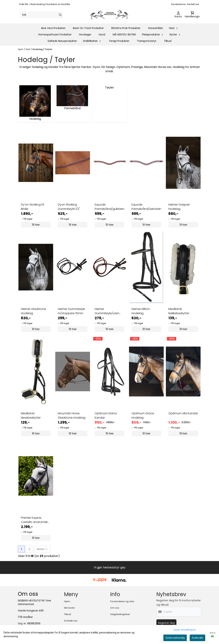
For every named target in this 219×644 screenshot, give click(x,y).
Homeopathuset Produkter (55, 34)
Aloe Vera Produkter (53, 28)
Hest (28, 49)
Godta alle (197, 638)
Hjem (21, 49)
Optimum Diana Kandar (106, 415)
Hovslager (85, 34)
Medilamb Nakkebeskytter (179, 311)
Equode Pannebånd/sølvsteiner (146, 207)
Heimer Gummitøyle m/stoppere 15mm (71, 311)
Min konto (70, 608)
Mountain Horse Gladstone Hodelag (72, 415)
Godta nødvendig (175, 638)
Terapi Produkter (119, 41)
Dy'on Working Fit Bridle (33, 207)
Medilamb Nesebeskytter (31, 415)
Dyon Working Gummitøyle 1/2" (69, 207)
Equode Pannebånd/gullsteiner (109, 207)
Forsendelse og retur (122, 601)
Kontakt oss (193, 4)
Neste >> (42, 549)
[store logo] (111, 15)
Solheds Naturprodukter (62, 41)
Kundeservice (178, 4)
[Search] (60, 15)
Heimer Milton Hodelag (141, 311)
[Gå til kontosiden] (178, 15)
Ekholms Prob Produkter (126, 28)
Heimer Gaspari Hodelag (179, 207)
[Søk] (42, 15)
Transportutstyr (147, 41)
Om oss (115, 608)
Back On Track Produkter (88, 28)
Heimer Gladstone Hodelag (33, 311)
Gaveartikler (155, 28)
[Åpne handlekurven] (192, 15)
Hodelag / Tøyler (42, 49)
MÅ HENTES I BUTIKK (124, 34)
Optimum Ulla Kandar (183, 413)
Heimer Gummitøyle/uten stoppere (107, 311)
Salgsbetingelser (120, 614)
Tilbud (168, 41)
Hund (102, 34)
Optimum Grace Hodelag (143, 415)
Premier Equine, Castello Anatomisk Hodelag (34, 520)
